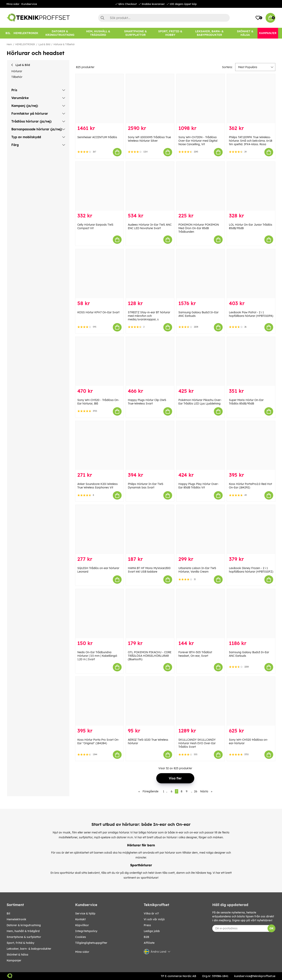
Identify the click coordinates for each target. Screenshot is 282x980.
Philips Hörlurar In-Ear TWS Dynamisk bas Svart (146, 486)
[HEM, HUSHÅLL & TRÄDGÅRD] (98, 33)
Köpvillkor (82, 925)
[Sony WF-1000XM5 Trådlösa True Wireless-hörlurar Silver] (150, 99)
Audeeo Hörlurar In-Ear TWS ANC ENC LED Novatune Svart (150, 226)
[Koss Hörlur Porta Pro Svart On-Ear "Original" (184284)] (99, 701)
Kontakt (80, 919)
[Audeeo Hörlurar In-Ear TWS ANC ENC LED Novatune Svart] (150, 186)
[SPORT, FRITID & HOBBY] (170, 33)
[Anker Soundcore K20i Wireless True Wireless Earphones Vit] (99, 445)
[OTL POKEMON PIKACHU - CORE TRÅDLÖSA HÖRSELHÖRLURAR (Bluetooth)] (150, 614)
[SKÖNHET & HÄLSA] (245, 33)
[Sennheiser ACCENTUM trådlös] (99, 99)
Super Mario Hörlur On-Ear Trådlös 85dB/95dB (246, 402)
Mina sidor (13, 4)
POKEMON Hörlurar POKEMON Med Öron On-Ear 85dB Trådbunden (199, 228)
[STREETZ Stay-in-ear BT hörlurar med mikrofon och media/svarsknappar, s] (150, 274)
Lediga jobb (152, 931)
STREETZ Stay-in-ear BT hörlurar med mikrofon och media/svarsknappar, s (149, 316)
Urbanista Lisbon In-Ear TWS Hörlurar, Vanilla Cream (197, 570)
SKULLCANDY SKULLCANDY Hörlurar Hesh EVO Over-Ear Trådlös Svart (197, 743)
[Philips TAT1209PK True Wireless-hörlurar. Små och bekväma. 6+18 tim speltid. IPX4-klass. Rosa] (251, 99)
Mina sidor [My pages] (82, 952)
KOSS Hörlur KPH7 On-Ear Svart (98, 312)
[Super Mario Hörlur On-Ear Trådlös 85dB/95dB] (251, 361)
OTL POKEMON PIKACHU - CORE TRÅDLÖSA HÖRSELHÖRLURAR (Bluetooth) (150, 656)
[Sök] (164, 18)
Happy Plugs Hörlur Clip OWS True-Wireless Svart (147, 402)
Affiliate (149, 943)
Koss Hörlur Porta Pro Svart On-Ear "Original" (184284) (98, 741)
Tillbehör (17, 77)
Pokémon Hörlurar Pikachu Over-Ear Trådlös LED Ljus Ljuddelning (200, 402)
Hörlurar (17, 71)
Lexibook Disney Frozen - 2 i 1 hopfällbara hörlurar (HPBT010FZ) (251, 570)
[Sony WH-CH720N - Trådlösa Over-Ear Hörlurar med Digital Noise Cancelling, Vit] (201, 99)
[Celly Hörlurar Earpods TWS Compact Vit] (99, 186)
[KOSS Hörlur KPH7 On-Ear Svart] (99, 274)
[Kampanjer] (268, 33)
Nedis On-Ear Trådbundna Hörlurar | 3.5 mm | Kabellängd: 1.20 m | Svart (97, 656)
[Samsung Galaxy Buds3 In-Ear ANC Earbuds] (201, 274)
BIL (8, 913)
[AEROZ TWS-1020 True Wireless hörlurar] (150, 701)
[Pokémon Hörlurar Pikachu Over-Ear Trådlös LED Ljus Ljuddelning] (201, 361)
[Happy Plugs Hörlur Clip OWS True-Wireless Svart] (150, 361)
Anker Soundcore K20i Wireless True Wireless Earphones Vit (98, 486)
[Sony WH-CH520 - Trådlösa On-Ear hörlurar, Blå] (99, 361)
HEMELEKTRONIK (25, 44)
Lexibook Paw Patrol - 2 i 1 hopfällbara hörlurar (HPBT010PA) (251, 314)
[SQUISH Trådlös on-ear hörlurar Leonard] (99, 529)
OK (272, 928)
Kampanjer (14, 960)
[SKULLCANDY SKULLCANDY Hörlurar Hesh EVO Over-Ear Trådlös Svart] (201, 701)
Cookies (81, 937)
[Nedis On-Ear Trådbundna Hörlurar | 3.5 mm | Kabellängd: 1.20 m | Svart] (99, 614)
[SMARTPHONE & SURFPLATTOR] (136, 33)
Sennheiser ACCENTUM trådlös (97, 137)
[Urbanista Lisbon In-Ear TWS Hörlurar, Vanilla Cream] (201, 529)
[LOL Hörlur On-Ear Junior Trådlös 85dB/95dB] (251, 186)
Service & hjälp (85, 913)
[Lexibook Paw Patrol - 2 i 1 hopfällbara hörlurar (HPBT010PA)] (251, 274)
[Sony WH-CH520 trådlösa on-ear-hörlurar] (251, 701)
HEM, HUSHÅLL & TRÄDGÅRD (23, 931)
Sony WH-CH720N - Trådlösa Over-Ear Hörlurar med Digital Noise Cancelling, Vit (198, 141)
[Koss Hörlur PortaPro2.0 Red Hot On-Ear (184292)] (251, 445)
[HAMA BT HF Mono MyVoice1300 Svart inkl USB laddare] (150, 529)
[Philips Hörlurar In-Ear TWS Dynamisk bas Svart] (150, 445)
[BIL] (8, 33)
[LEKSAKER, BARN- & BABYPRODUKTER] (209, 33)
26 (196, 791)
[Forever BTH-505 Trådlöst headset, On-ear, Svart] (201, 614)
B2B (146, 937)
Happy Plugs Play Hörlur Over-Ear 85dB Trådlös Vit (199, 486)
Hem (9, 44)
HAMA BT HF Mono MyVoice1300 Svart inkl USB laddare (149, 570)
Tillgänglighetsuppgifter (91, 943)
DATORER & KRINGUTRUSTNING (24, 925)
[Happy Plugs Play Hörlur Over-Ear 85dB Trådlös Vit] (201, 445)
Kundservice (29, 4)
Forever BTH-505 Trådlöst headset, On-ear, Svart (195, 654)
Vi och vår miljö (154, 919)
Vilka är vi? (151, 913)
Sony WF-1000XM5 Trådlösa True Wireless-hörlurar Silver (149, 139)
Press (147, 925)
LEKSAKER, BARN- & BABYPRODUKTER (29, 949)
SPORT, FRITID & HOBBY (20, 943)
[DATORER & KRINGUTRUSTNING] (60, 33)
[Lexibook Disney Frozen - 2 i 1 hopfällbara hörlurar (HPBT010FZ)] (251, 529)
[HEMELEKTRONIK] (26, 33)
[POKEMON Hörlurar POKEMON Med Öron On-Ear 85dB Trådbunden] (201, 186)
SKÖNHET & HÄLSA (17, 955)
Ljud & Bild (44, 44)
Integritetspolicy (86, 931)
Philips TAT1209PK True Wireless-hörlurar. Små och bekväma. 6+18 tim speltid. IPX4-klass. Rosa (251, 141)
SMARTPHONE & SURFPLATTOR (24, 937)
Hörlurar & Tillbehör (64, 44)
